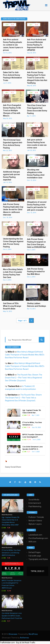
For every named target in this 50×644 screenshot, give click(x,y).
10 (29, 440)
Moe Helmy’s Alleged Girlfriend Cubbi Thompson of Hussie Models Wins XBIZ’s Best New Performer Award (25, 355)
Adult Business (7, 515)
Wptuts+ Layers (35, 524)
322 (24, 440)
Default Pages (35, 552)
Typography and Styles (38, 559)
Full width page (35, 556)
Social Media (34, 500)
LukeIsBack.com (35, 535)
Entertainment (35, 503)
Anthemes (24, 638)
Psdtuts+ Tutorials (36, 517)
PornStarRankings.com (38, 538)
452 (24, 427)
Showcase (13, 634)
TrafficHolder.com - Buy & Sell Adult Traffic (18, 643)
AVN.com (32, 542)
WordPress (33, 634)
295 (24, 452)
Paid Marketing (35, 506)
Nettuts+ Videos (35, 521)
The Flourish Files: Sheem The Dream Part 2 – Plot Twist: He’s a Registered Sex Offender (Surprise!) (24, 378)
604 (24, 415)
